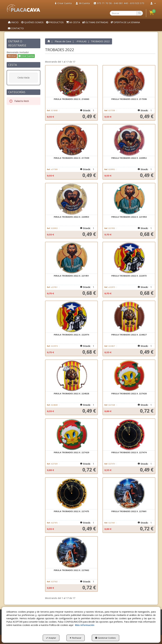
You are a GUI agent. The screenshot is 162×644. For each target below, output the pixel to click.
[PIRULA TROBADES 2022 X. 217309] (72, 140)
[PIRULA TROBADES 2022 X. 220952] (129, 140)
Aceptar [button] (51, 638)
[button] (23, 8)
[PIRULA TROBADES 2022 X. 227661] (129, 494)
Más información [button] (85, 625)
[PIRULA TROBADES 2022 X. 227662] (72, 552)
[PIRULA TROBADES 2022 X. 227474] (129, 435)
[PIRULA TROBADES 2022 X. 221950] (129, 199)
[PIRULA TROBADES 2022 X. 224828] (72, 376)
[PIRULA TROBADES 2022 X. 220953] (72, 199)
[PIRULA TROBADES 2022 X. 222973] (129, 258)
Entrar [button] (12, 56)
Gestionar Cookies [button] (105, 638)
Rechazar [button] (76, 638)
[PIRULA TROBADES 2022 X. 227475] (72, 494)
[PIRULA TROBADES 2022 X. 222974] (72, 317)
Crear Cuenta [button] (26, 56)
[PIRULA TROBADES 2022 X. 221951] (72, 258)
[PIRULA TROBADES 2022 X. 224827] (129, 317)
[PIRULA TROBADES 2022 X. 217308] (129, 81)
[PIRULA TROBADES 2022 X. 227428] (129, 376)
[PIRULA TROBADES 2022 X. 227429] (72, 435)
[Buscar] (140, 13)
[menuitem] (63, 3)
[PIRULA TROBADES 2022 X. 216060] (72, 81)
